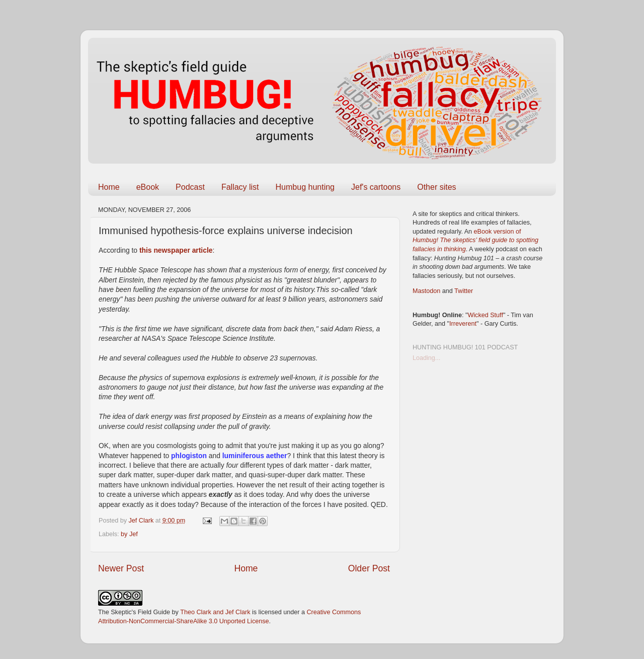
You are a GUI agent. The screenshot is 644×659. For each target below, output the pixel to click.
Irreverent (463, 324)
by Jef (129, 534)
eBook (148, 187)
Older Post (369, 568)
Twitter (464, 291)
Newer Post (121, 568)
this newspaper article (176, 250)
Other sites (436, 187)
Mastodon (426, 291)
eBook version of (475, 240)
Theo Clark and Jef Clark (215, 612)
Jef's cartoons (376, 187)
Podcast (190, 187)
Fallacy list (240, 187)
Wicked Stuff (485, 315)
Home (109, 187)
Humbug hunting (305, 187)
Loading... (426, 358)
